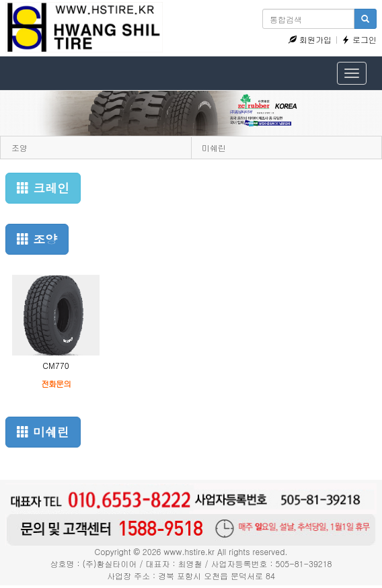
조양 (20, 148)
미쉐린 (214, 148)
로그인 (359, 39)
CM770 (55, 365)
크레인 (43, 188)
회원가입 (310, 39)
